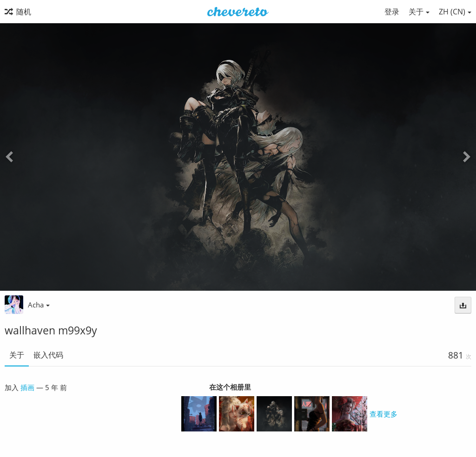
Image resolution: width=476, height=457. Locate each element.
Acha (39, 305)
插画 (27, 387)
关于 (17, 355)
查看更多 (383, 414)
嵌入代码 (48, 355)
